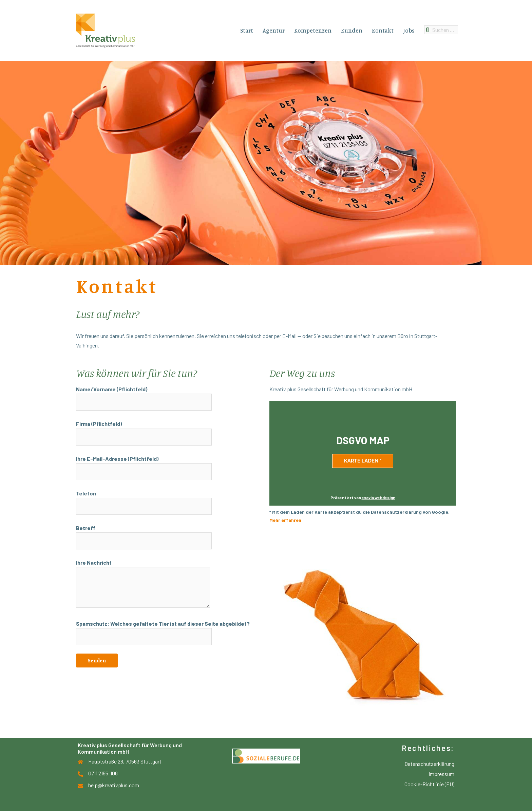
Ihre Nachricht (143, 584)
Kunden (352, 30)
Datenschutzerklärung (429, 764)
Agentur (274, 30)
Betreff (144, 534)
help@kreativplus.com (114, 785)
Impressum (441, 774)
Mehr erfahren (285, 520)
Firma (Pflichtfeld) (144, 430)
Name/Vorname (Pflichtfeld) (144, 396)
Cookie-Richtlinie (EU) (429, 784)
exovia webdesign (378, 497)
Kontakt (383, 30)
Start (247, 30)
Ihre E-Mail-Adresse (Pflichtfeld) (144, 465)
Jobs (409, 30)
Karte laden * (363, 461)
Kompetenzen (313, 30)
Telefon (144, 500)
